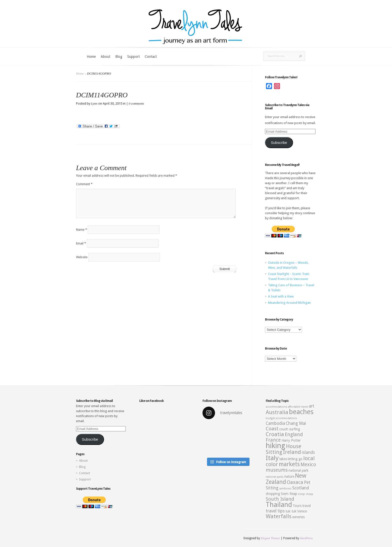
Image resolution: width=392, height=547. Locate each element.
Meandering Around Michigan (289, 303)
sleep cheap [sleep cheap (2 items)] (306, 494)
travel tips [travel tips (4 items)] (275, 511)
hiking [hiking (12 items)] (275, 446)
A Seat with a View (281, 296)
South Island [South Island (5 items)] (280, 499)
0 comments (136, 103)
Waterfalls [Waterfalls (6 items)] (279, 516)
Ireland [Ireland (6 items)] (292, 452)
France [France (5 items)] (273, 440)
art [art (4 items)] (311, 406)
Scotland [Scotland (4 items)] (301, 488)
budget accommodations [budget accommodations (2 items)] (281, 418)
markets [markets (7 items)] (289, 464)
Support (133, 57)
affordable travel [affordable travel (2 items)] (298, 407)
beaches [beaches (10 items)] (301, 412)
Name (81, 230)
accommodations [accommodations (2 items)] (276, 407)
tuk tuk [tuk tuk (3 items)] (291, 511)
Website (82, 257)
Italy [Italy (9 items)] (272, 458)
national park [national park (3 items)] (298, 470)
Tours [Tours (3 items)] (297, 506)
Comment (84, 184)
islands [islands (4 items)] (308, 452)
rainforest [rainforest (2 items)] (285, 489)
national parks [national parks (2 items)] (275, 477)
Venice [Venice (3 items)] (302, 511)
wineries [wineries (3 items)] (298, 517)
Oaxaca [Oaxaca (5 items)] (295, 482)
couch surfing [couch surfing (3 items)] (290, 429)
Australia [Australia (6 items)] (277, 412)
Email (81, 243)
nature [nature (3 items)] (289, 476)
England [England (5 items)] (294, 435)
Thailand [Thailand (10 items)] (279, 505)
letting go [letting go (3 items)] (295, 459)
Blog (119, 57)
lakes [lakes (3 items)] (283, 459)
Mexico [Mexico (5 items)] (308, 465)
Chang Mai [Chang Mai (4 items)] (296, 423)
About (105, 57)
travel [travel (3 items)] (306, 506)
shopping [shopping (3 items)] (273, 494)
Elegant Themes (270, 538)
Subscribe (279, 143)
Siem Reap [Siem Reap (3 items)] (289, 494)
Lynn (94, 103)
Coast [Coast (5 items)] (272, 429)
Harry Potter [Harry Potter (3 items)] (291, 440)
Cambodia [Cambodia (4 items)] (275, 423)
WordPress (306, 538)
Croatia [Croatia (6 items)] (275, 434)
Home (91, 57)
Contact (151, 57)
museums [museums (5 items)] (277, 470)
